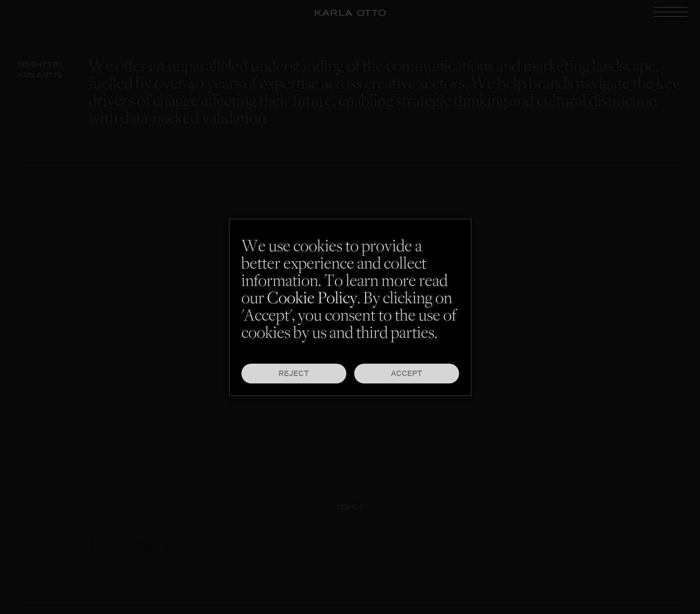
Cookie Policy (312, 300)
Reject (294, 373)
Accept (407, 373)
